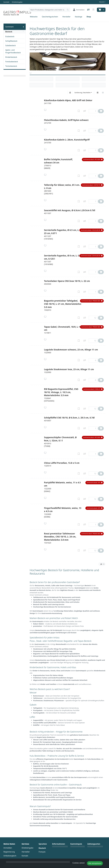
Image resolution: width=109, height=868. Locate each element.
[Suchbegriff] (47, 10)
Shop (89, 17)
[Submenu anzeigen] (23, 27)
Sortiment (9, 27)
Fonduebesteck (12, 62)
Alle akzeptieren (95, 863)
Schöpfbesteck (11, 41)
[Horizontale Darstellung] (103, 93)
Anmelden (8, 848)
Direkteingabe (27, 848)
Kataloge (78, 17)
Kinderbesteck (11, 57)
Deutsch (102, 2)
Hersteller (66, 17)
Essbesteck (10, 36)
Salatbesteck (11, 45)
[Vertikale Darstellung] (98, 93)
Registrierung (9, 852)
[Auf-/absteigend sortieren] (70, 93)
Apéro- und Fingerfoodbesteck (13, 51)
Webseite (34, 17)
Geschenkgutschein (50, 17)
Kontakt (25, 856)
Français (42, 852)
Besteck (15, 32)
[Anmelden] (79, 10)
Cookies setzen (79, 863)
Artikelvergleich (10, 856)
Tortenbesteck (11, 66)
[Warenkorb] (99, 10)
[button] (93, 160)
